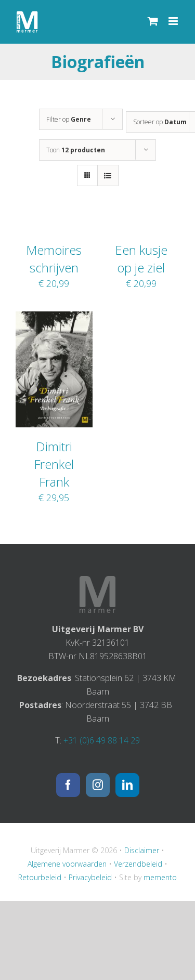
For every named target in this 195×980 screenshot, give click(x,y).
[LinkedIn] (127, 785)
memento (160, 877)
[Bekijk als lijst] (108, 175)
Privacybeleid (90, 877)
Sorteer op (160, 122)
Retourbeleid (40, 877)
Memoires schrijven (54, 259)
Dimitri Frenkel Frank (54, 464)
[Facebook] (68, 785)
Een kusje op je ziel (141, 259)
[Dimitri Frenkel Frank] (54, 318)
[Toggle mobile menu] (174, 21)
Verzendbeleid (138, 864)
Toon (76, 150)
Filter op (69, 119)
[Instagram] (98, 785)
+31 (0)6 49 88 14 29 (102, 740)
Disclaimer (142, 850)
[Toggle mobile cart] (153, 21)
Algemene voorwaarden (67, 864)
